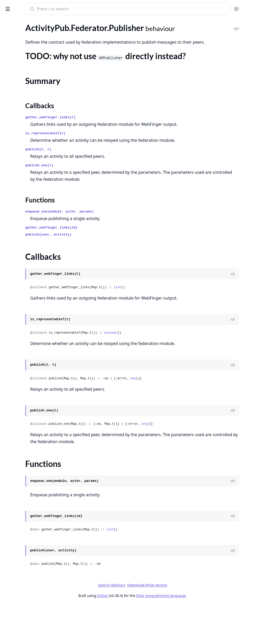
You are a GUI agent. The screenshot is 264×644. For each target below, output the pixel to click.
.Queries (11, 226)
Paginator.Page (17, 613)
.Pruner (10, 212)
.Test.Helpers (15, 268)
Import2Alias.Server (21, 586)
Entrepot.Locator (19, 523)
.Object (10, 205)
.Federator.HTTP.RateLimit (27, 28)
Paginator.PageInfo (21, 620)
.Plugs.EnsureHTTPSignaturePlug (33, 372)
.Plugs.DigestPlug (19, 366)
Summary (17, 72)
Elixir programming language (200, 634)
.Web (8, 296)
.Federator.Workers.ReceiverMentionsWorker (37, 142)
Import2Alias (15, 572)
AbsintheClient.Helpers (24, 460)
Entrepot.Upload (19, 558)
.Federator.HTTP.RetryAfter (28, 49)
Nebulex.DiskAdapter (23, 592)
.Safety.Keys (14, 261)
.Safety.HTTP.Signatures (24, 254)
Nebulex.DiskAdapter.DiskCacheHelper (37, 599)
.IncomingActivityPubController (32, 345)
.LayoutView (15, 352)
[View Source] (242, 313)
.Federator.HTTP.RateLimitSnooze (33, 35)
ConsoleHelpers (18, 467)
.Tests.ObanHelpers (21, 282)
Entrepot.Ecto (16, 495)
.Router (10, 414)
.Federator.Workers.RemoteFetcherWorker (37, 163)
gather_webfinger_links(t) (118, 149)
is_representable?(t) (113, 172)
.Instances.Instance (20, 184)
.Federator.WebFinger (23, 101)
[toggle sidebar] (71, 8)
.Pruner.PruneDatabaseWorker (31, 219)
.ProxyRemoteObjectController (32, 400)
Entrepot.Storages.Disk (24, 537)
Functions (18, 84)
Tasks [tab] (57, 23)
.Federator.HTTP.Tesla (23, 56)
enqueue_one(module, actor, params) (127, 250)
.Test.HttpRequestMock (24, 275)
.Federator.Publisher (22, 63)
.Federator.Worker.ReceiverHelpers (35, 115)
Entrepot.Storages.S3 (22, 551)
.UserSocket (14, 428)
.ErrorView (13, 338)
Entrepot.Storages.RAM (25, 544)
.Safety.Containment (22, 240)
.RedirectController (21, 407)
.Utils (8, 289)
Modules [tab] (31, 23)
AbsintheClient (17, 453)
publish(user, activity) (116, 273)
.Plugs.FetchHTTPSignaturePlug (32, 379)
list (185, 326)
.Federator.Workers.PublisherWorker (36, 128)
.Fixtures (11, 170)
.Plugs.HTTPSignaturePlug (27, 386)
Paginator (12, 606)
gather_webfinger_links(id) (119, 266)
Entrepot (12, 488)
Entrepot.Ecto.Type (20, 502)
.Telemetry (13, 421)
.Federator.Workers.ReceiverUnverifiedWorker (37, 149)
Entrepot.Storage (19, 530)
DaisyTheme (15, 474)
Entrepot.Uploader (20, 565)
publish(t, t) (106, 188)
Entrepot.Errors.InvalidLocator (31, 509)
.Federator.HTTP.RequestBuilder (32, 42)
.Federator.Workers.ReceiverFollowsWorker (37, 135)
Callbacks (18, 78)
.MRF (8, 191)
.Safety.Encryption (20, 247)
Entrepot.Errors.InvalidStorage (31, 516)
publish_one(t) (107, 204)
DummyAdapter (18, 481)
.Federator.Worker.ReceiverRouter (34, 121)
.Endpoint (12, 324)
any (201, 417)
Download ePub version (186, 624)
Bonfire (24, 7)
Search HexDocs (150, 624)
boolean (178, 372)
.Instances (13, 177)
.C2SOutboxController (24, 317)
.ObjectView (15, 359)
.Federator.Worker (20, 108)
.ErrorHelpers (16, 331)
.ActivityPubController (24, 303)
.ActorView (14, 310)
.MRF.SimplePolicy (20, 198)
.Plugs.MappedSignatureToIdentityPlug (37, 393)
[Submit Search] (99, 9)
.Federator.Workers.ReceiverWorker (35, 156)
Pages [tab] (9, 23)
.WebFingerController (23, 435)
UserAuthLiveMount (22, 627)
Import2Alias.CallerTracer (27, 579)
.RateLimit (13, 233)
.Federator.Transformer (24, 94)
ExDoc (141, 634)
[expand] (72, 43)
